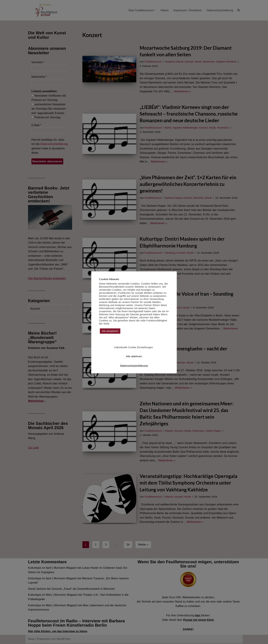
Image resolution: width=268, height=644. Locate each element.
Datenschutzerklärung (134, 366)
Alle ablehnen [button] (134, 356)
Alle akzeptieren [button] (110, 331)
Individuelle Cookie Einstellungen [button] (134, 347)
